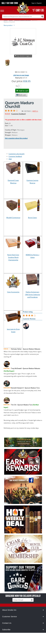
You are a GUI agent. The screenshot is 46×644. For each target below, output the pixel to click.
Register (39, 3)
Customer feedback (15, 156)
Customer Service (10, 616)
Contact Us (7, 623)
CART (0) (38, 10)
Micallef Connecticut (13, 218)
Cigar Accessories (13, 292)
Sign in (33, 3)
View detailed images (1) (24, 56)
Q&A (10, 159)
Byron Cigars (33, 218)
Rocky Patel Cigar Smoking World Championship (13, 257)
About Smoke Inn (9, 610)
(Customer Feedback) (18, 114)
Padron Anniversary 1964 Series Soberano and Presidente (32, 295)
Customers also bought (16, 154)
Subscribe (6, 630)
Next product (9, 25)
